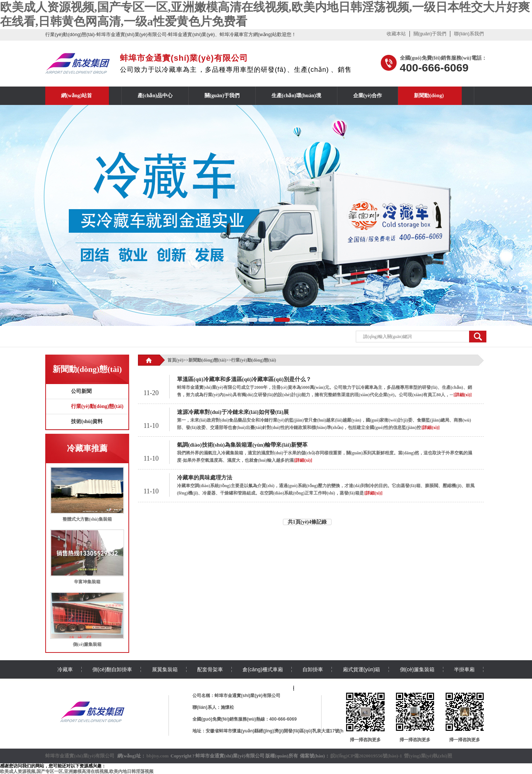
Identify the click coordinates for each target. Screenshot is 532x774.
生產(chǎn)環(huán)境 (296, 96)
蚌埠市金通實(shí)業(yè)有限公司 (80, 756)
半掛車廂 (464, 669)
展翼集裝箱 (165, 669)
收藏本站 (396, 34)
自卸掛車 (313, 669)
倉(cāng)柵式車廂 (263, 669)
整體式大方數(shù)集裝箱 (87, 519)
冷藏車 (65, 669)
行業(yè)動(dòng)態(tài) (97, 406)
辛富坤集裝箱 (87, 582)
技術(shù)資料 (87, 421)
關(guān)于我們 (430, 34)
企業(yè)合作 (368, 96)
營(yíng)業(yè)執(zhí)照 (428, 756)
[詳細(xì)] (463, 395)
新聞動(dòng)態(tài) (207, 360)
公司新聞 (81, 391)
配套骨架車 (210, 669)
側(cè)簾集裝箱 (87, 644)
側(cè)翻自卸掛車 (112, 669)
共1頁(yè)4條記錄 (307, 522)
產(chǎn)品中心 (155, 96)
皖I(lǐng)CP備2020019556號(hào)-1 (366, 756)
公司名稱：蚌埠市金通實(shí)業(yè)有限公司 (236, 696)
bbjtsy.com (157, 756)
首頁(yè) (175, 360)
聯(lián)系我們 (469, 34)
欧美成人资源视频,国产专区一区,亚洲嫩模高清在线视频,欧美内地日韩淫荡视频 (77, 771)
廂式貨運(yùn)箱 (362, 669)
